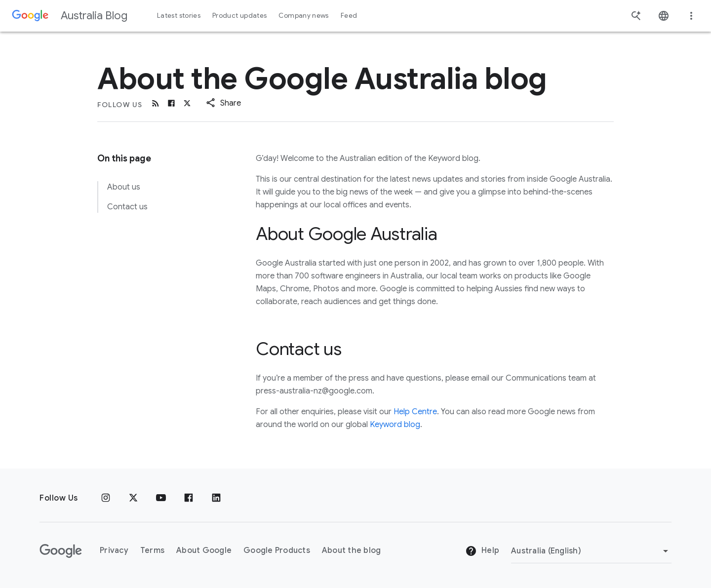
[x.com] (187, 105)
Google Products (277, 550)
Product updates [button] (239, 16)
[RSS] (156, 105)
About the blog (352, 550)
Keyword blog (395, 425)
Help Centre (415, 412)
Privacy (114, 550)
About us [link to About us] (124, 187)
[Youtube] (161, 498)
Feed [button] (349, 16)
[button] (223, 103)
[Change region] (591, 551)
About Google (204, 550)
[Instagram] (106, 498)
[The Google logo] (61, 551)
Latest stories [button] (179, 16)
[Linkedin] (216, 498)
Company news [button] (303, 16)
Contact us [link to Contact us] (127, 207)
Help (482, 551)
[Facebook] (171, 105)
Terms (152, 550)
